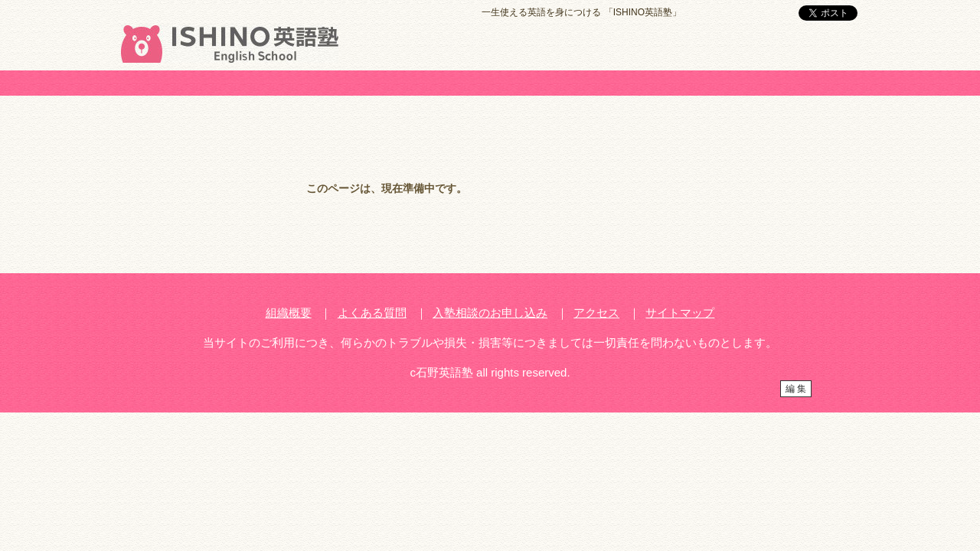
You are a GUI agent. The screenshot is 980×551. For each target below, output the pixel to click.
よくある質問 (372, 313)
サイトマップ (680, 313)
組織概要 (289, 313)
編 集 (796, 389)
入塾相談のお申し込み (490, 313)
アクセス (596, 313)
